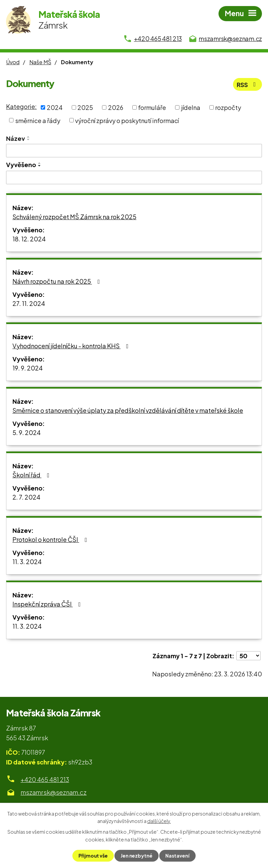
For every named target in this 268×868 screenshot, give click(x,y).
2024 (55, 107)
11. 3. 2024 (27, 562)
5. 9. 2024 (27, 432)
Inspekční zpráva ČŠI (48, 604)
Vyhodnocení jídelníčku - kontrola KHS (72, 346)
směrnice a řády (38, 120)
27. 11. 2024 (29, 303)
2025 (85, 107)
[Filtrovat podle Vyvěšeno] (134, 177)
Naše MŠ (40, 62)
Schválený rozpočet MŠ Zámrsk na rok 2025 (74, 217)
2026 (116, 107)
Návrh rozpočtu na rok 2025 (58, 281)
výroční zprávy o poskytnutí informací (127, 120)
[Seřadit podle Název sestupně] (29, 140)
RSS (247, 85)
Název (15, 138)
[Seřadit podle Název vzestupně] (29, 137)
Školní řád (32, 475)
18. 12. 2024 (29, 239)
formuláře (152, 107)
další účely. (159, 821)
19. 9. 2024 (28, 368)
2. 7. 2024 (26, 497)
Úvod (13, 62)
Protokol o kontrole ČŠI (51, 539)
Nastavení (177, 856)
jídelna (191, 107)
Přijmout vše (93, 856)
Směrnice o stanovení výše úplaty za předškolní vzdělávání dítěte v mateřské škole (128, 410)
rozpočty (228, 107)
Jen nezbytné (137, 856)
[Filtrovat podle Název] (134, 151)
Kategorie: (21, 106)
